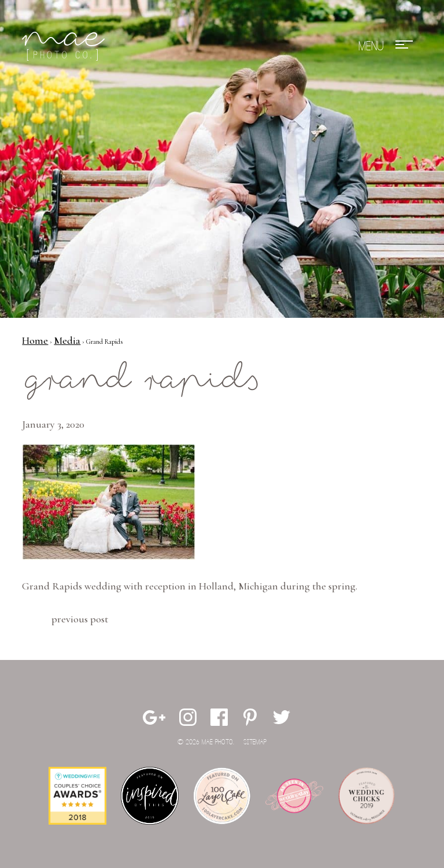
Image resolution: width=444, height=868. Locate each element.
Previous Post (80, 619)
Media (67, 340)
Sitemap (255, 742)
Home (35, 340)
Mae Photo (65, 46)
